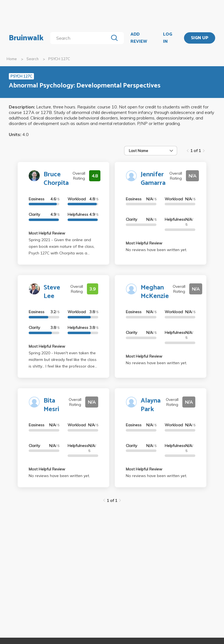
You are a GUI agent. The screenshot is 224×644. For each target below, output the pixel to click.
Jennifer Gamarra (153, 179)
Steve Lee (52, 292)
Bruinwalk (26, 38)
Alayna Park (151, 405)
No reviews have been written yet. (156, 250)
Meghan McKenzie (155, 292)
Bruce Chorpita (56, 179)
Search (33, 59)
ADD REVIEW (139, 38)
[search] (81, 38)
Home (12, 59)
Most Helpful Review (47, 233)
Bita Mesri (51, 405)
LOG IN (168, 38)
